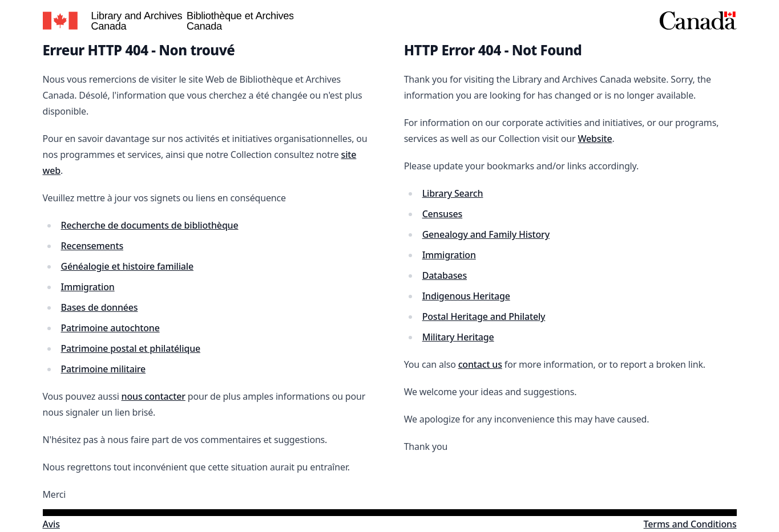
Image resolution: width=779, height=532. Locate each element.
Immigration (88, 287)
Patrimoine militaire (104, 369)
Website (595, 139)
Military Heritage (458, 337)
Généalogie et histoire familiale (128, 266)
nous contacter (154, 396)
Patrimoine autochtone (110, 328)
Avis (51, 524)
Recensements (92, 246)
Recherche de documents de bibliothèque (150, 225)
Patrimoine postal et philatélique (131, 348)
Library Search (453, 193)
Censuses (443, 214)
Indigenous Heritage (466, 296)
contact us (480, 364)
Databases (445, 275)
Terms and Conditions (690, 524)
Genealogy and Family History (486, 234)
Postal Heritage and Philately (484, 316)
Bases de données (100, 307)
